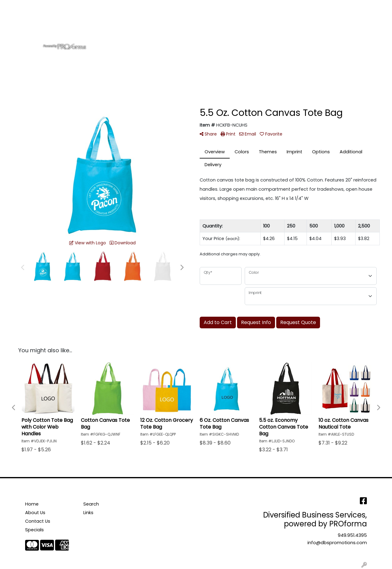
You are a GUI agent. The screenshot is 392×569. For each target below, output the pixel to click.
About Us (35, 7)
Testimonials (97, 7)
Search (307, 7)
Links (88, 513)
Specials (34, 530)
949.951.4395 (352, 535)
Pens (315, 27)
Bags (176, 27)
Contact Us (64, 7)
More (336, 27)
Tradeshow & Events (275, 27)
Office (234, 27)
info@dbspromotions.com (337, 543)
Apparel (151, 27)
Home (13, 7)
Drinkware (204, 27)
